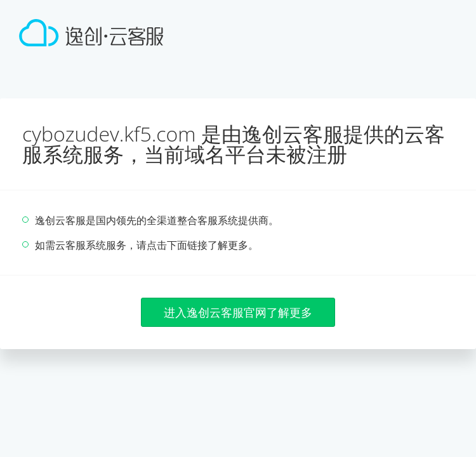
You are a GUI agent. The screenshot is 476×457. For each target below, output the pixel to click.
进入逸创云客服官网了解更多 (238, 312)
